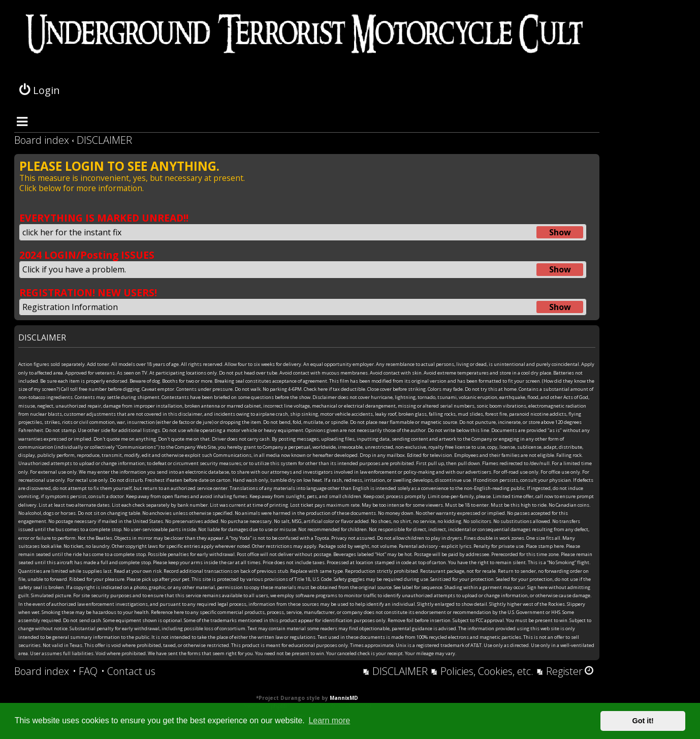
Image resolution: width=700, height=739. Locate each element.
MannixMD (344, 698)
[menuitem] (85, 671)
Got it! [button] (643, 721)
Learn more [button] (329, 720)
